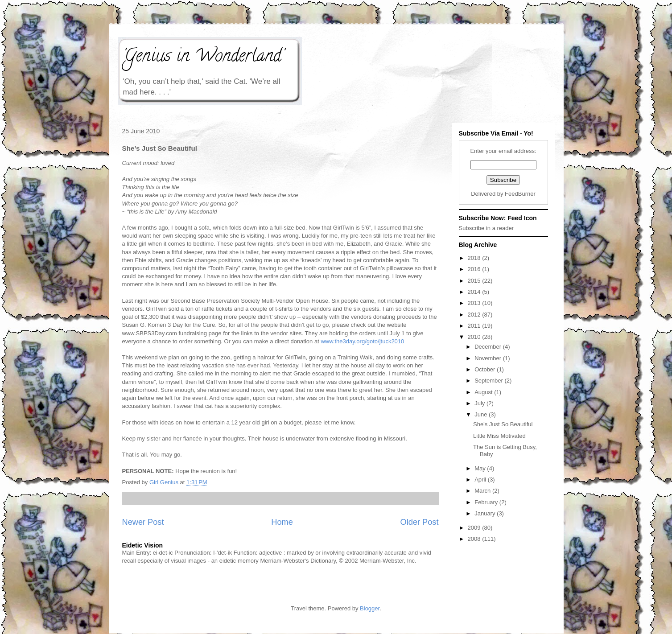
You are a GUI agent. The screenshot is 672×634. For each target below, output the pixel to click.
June (482, 414)
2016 (475, 269)
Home (282, 522)
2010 (475, 337)
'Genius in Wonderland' (203, 57)
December (489, 347)
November (489, 358)
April (481, 480)
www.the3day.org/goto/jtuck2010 (362, 341)
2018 (475, 258)
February (487, 502)
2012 (475, 315)
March (483, 491)
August (484, 392)
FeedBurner (520, 194)
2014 (475, 292)
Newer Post (143, 522)
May (481, 468)
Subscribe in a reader (486, 228)
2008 (475, 539)
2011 (475, 326)
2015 (475, 281)
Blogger (370, 608)
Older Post (420, 522)
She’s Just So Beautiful (503, 424)
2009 (475, 528)
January (486, 513)
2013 (475, 303)
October (486, 369)
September (489, 381)
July (480, 403)
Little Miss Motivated (499, 436)
